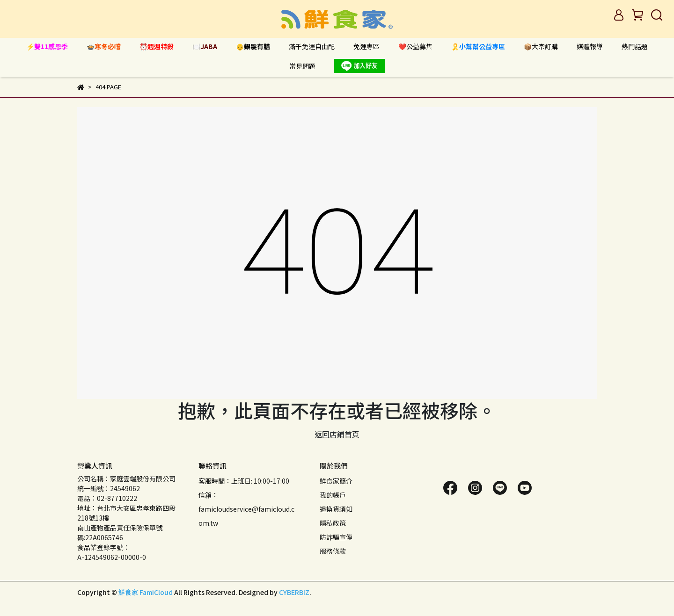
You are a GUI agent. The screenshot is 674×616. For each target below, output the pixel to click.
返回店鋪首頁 (337, 434)
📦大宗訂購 (541, 46)
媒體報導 (590, 46)
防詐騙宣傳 (336, 537)
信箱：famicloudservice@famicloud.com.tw (246, 509)
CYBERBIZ (294, 592)
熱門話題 (635, 46)
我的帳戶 (333, 495)
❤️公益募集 (415, 46)
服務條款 (333, 551)
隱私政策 (333, 523)
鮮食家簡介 (336, 481)
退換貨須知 (336, 509)
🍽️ (205, 46)
